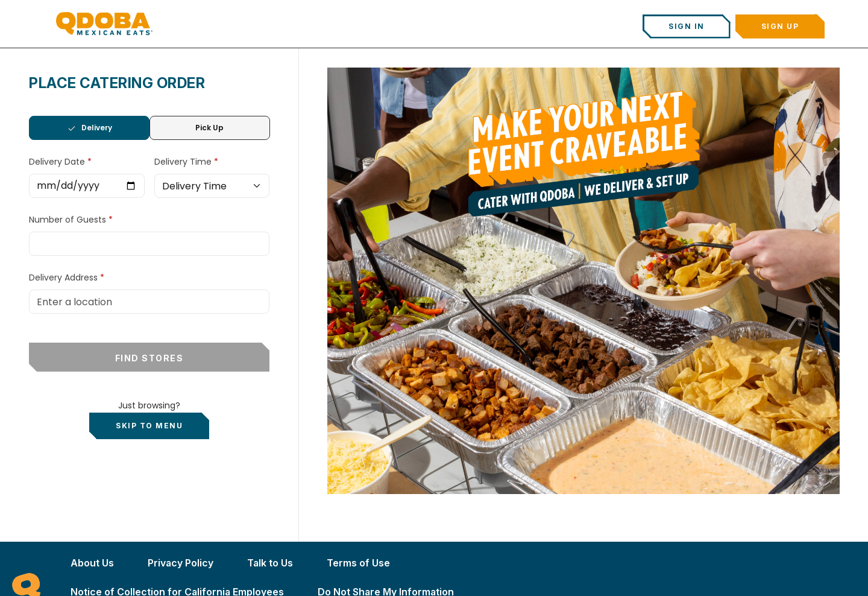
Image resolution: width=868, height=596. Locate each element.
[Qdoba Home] (104, 24)
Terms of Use (358, 563)
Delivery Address (63, 277)
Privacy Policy (181, 563)
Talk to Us (270, 563)
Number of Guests (69, 220)
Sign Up (780, 26)
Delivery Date (58, 162)
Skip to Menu (149, 426)
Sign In (687, 26)
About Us (92, 563)
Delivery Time (184, 162)
